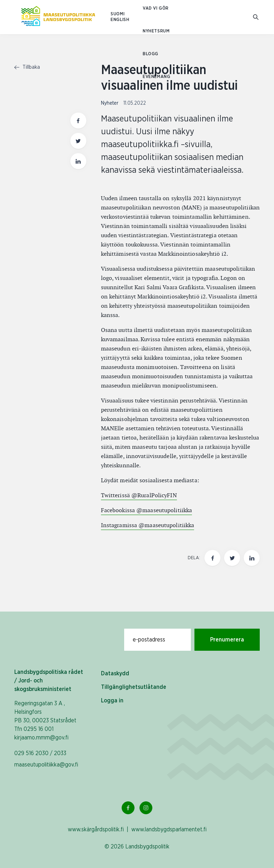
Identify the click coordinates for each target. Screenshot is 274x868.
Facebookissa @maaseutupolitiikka (147, 510)
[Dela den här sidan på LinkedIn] (252, 558)
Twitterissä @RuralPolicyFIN (139, 495)
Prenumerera (227, 640)
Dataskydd (115, 674)
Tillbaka (27, 67)
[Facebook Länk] (128, 808)
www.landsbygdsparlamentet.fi (169, 830)
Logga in (112, 701)
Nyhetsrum (156, 31)
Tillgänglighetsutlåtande (134, 687)
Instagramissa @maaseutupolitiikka (148, 525)
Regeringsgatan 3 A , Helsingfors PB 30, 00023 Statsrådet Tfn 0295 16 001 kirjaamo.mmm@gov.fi (45, 721)
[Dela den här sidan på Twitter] (232, 558)
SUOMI (118, 14)
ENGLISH (120, 20)
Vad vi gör (156, 8)
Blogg (151, 54)
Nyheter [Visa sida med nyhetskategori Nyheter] (110, 103)
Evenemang (156, 77)
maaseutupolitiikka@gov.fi (46, 765)
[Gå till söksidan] (256, 17)
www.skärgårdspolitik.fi (96, 830)
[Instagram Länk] (146, 808)
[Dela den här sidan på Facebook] (212, 558)
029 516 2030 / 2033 (40, 753)
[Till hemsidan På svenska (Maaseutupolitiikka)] (58, 17)
